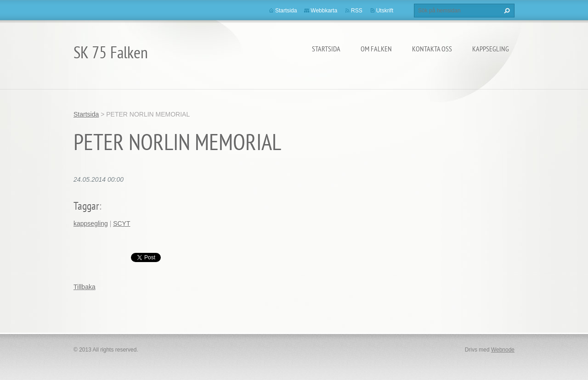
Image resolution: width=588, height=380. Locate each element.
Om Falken (376, 49)
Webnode (503, 350)
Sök (506, 11)
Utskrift (385, 11)
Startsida (326, 49)
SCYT (122, 224)
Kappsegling (491, 49)
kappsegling (91, 224)
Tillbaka (85, 287)
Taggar (86, 206)
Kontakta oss (432, 49)
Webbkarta (324, 11)
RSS (357, 11)
